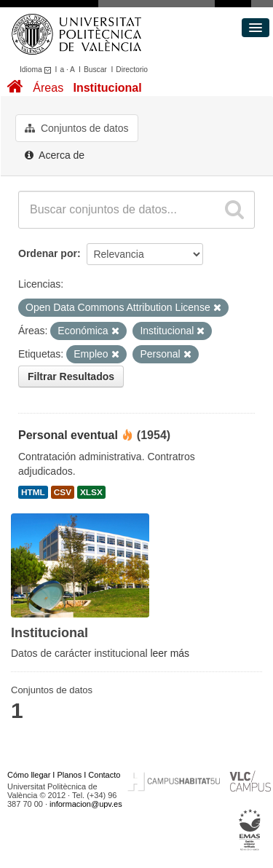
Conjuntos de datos (77, 128)
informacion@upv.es (86, 804)
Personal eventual (68, 435)
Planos (70, 775)
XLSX (91, 492)
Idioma (37, 70)
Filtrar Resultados (71, 376)
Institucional (107, 88)
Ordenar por (48, 253)
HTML (33, 492)
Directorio (132, 70)
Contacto (104, 775)
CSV (63, 492)
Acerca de (55, 155)
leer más (170, 653)
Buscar (95, 70)
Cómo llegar (29, 775)
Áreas (48, 88)
